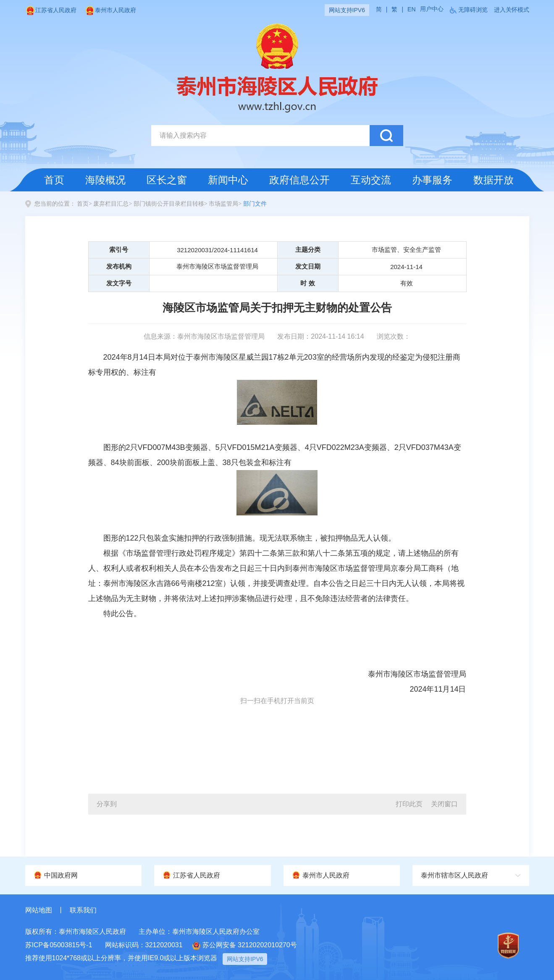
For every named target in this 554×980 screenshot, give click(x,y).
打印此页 (409, 804)
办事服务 (432, 180)
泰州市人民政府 (110, 10)
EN (411, 9)
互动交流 (371, 180)
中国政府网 (56, 875)
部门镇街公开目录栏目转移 (169, 204)
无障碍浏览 (473, 10)
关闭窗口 (444, 804)
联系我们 (83, 910)
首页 (54, 180)
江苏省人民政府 (51, 10)
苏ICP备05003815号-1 (59, 945)
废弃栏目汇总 (111, 204)
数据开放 (494, 180)
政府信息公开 (299, 180)
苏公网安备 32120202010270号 (245, 946)
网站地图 (39, 910)
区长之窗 (167, 180)
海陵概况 (105, 180)
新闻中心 (228, 180)
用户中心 (432, 9)
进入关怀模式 (512, 10)
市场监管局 (223, 204)
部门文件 (255, 204)
